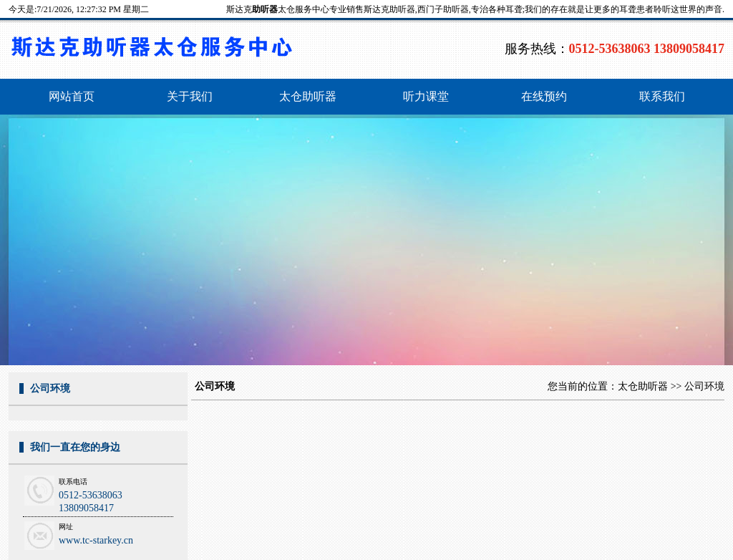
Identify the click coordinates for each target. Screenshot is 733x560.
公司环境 (704, 386)
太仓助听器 (643, 386)
